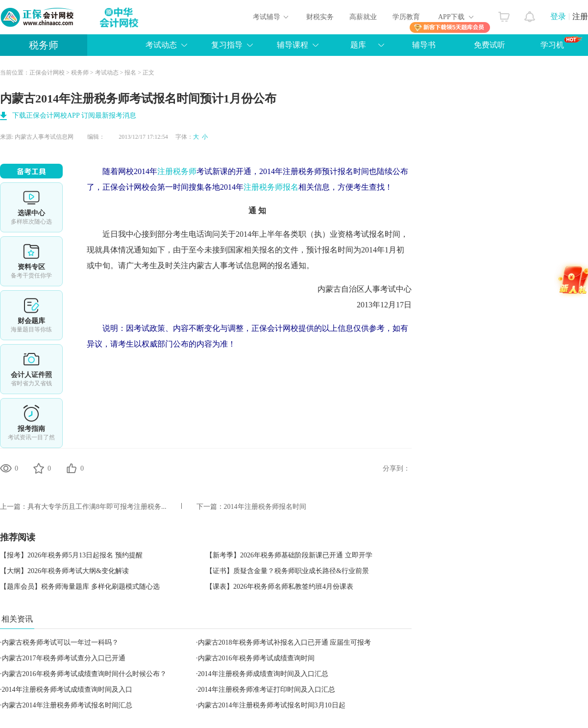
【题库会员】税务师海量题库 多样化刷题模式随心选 (80, 587)
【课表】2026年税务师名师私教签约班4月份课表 (280, 587)
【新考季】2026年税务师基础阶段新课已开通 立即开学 (289, 555)
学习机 (561, 43)
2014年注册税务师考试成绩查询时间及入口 (67, 690)
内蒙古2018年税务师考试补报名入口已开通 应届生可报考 (285, 642)
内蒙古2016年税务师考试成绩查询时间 (256, 658)
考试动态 (161, 45)
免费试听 (490, 45)
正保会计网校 (47, 73)
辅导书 (424, 45)
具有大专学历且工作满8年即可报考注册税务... (97, 507)
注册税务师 (177, 171)
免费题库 (31, 315)
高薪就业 (363, 17)
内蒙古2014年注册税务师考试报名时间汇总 (67, 705)
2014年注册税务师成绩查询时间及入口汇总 (263, 674)
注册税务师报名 (271, 187)
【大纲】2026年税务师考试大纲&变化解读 (64, 571)
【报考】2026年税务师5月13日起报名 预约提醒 (71, 555)
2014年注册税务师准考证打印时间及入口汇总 (267, 690)
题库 (358, 45)
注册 (580, 16)
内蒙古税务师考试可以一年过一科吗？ (60, 642)
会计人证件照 (31, 369)
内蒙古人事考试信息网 (44, 137)
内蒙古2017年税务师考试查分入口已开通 (64, 658)
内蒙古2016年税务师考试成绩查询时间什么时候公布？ (84, 674)
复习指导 (227, 45)
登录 (558, 16)
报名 (130, 73)
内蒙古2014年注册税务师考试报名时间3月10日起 (272, 705)
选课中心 (31, 207)
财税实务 (320, 17)
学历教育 (406, 17)
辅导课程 (293, 45)
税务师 (44, 45)
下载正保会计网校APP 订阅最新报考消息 (74, 115)
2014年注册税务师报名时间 (265, 507)
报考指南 (31, 423)
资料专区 (31, 261)
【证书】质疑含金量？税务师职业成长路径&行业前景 (287, 571)
